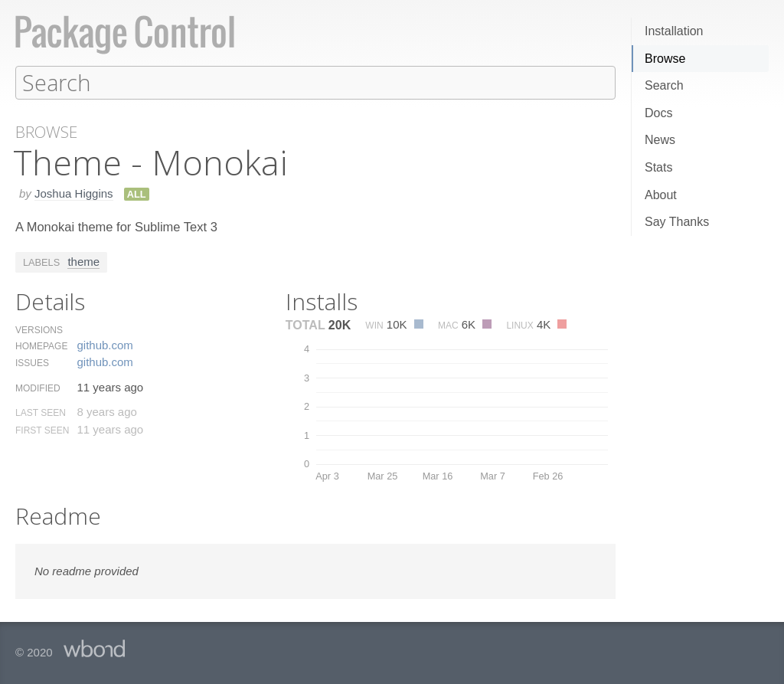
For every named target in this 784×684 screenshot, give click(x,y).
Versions (39, 329)
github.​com (105, 344)
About (661, 195)
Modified (38, 388)
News (660, 140)
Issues (32, 362)
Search (664, 85)
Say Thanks (677, 222)
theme (83, 261)
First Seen (42, 430)
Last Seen (41, 412)
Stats (658, 167)
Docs (658, 113)
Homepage (41, 345)
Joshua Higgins (74, 193)
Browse (665, 59)
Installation (674, 31)
